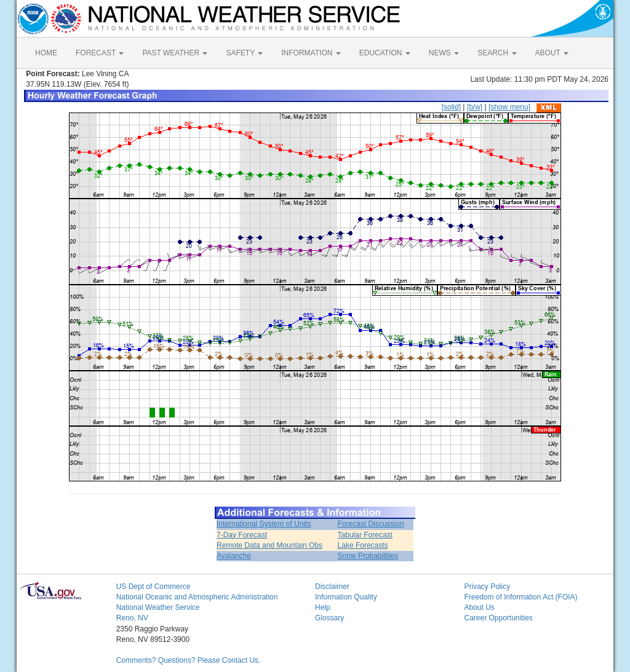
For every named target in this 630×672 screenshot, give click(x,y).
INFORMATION (311, 53)
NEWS (444, 53)
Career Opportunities (498, 618)
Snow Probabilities (368, 556)
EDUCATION (385, 53)
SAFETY (244, 53)
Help (323, 607)
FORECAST (100, 53)
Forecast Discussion (371, 524)
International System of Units (264, 524)
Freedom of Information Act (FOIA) (520, 597)
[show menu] (509, 107)
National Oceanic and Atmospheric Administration (197, 597)
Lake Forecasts (363, 545)
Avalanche (234, 556)
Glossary (329, 618)
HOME (46, 53)
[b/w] (475, 107)
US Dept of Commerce (154, 587)
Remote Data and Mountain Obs (269, 545)
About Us (479, 607)
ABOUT (552, 53)
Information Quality (346, 597)
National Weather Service (158, 607)
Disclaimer (332, 587)
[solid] (451, 107)
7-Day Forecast (242, 535)
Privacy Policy (487, 587)
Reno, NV (132, 618)
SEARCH (497, 53)
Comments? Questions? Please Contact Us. (189, 660)
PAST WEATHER (175, 53)
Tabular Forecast (365, 535)
